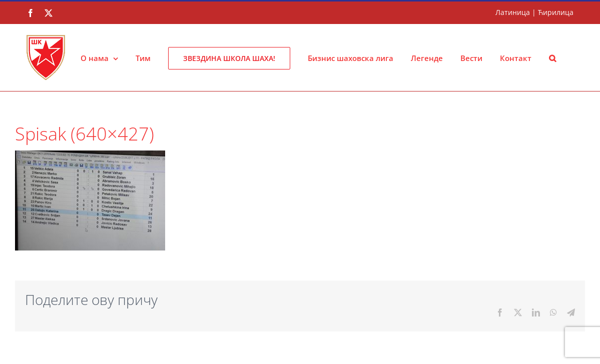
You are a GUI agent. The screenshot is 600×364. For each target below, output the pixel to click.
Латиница (513, 12)
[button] (552, 57)
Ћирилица (556, 12)
